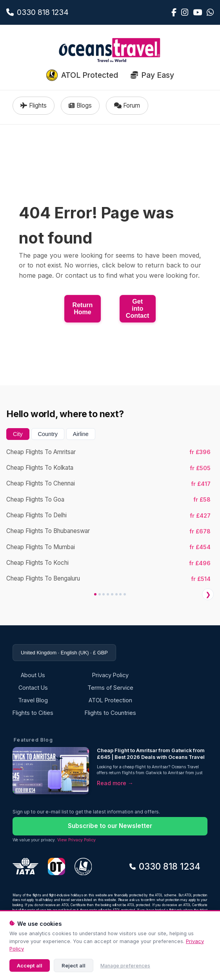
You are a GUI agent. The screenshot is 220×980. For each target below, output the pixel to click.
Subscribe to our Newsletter (110, 826)
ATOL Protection (110, 700)
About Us (33, 675)
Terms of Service (110, 688)
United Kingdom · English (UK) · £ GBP (64, 653)
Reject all (74, 965)
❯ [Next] (208, 594)
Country (48, 434)
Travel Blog (33, 700)
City (18, 434)
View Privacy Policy (76, 840)
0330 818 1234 (165, 866)
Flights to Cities (33, 713)
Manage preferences (125, 966)
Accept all (30, 965)
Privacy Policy (110, 675)
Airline (81, 434)
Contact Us (33, 688)
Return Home (83, 309)
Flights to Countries (110, 713)
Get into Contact (138, 309)
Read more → (115, 783)
